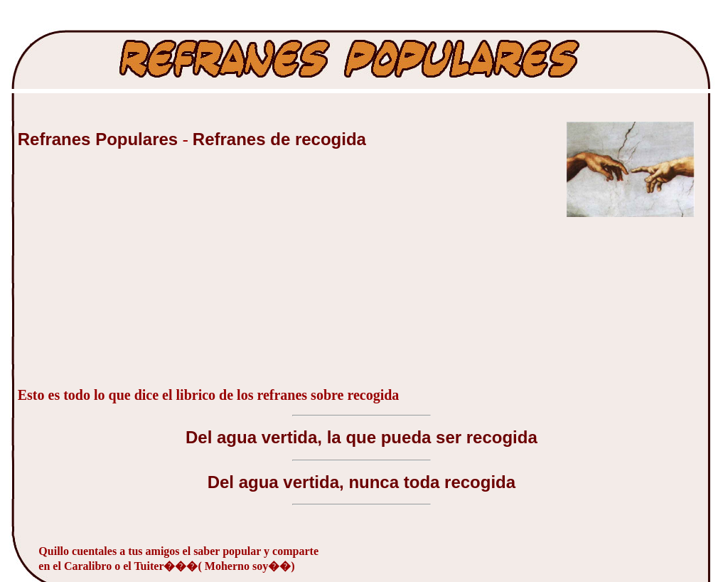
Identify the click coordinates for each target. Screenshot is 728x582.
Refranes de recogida (279, 139)
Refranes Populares (100, 139)
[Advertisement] (124, 275)
